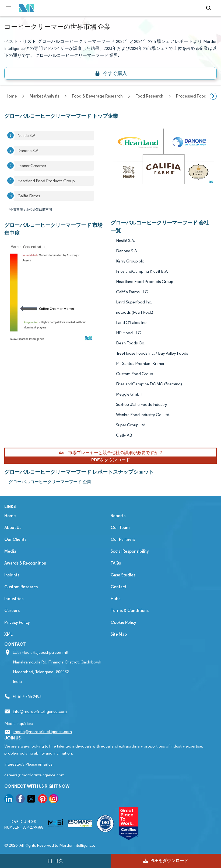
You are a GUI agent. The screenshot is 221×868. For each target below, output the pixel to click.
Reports (118, 516)
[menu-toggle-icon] (9, 8)
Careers (12, 611)
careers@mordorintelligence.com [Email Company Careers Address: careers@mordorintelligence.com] (34, 775)
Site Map (119, 634)
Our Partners (123, 539)
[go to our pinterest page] (43, 800)
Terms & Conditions (130, 611)
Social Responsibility (130, 551)
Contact (118, 587)
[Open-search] (209, 8)
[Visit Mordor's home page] (25, 8)
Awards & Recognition (25, 563)
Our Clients (15, 539)
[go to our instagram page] (54, 800)
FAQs (116, 563)
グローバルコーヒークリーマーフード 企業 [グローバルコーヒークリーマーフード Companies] (50, 482)
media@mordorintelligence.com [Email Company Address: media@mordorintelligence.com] (43, 732)
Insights (12, 575)
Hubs (115, 599)
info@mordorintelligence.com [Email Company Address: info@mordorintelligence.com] (40, 711)
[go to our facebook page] (20, 800)
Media (10, 551)
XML (8, 634)
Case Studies (123, 575)
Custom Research (21, 587)
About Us (13, 528)
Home (10, 516)
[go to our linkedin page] (9, 800)
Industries (14, 599)
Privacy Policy (17, 622)
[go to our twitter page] (31, 800)
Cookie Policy (123, 622)
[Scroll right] (213, 96)
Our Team (120, 528)
